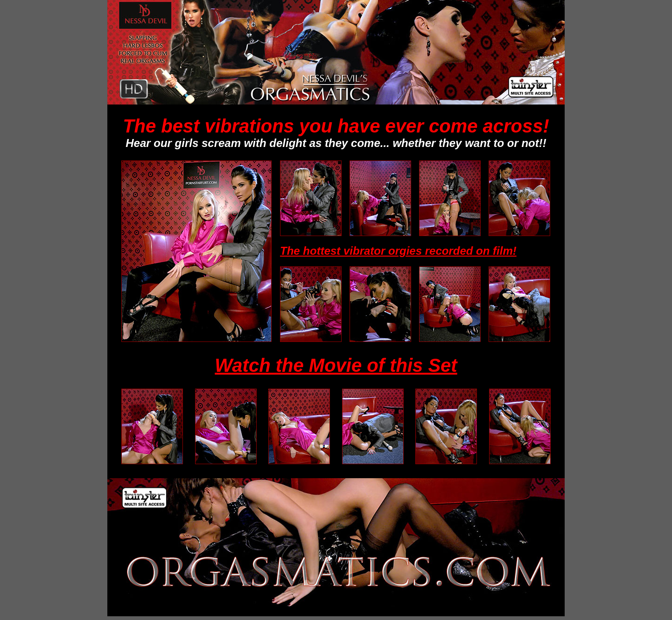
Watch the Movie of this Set (336, 365)
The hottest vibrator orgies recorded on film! (398, 251)
